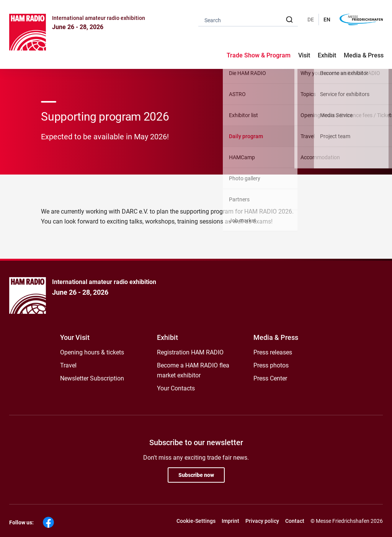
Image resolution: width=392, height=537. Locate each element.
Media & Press (364, 55)
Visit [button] (304, 55)
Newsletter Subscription (92, 378)
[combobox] (248, 20)
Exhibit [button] (327, 55)
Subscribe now (196, 475)
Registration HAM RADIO (190, 352)
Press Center (270, 378)
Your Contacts (176, 388)
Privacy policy (262, 521)
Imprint (230, 521)
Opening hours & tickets (92, 352)
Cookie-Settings (196, 521)
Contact (295, 521)
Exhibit (167, 337)
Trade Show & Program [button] (259, 55)
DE (311, 20)
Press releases (273, 352)
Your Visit (75, 337)
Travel (68, 365)
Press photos (271, 365)
